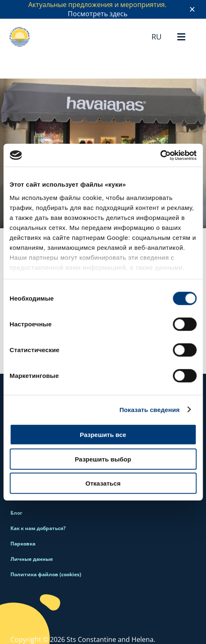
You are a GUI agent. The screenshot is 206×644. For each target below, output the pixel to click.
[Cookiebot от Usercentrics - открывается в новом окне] (160, 155)
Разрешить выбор (103, 459)
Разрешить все (103, 435)
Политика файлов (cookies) (46, 574)
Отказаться (103, 483)
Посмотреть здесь (98, 14)
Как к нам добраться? (38, 528)
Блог (16, 513)
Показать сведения (150, 409)
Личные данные (32, 559)
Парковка (23, 544)
